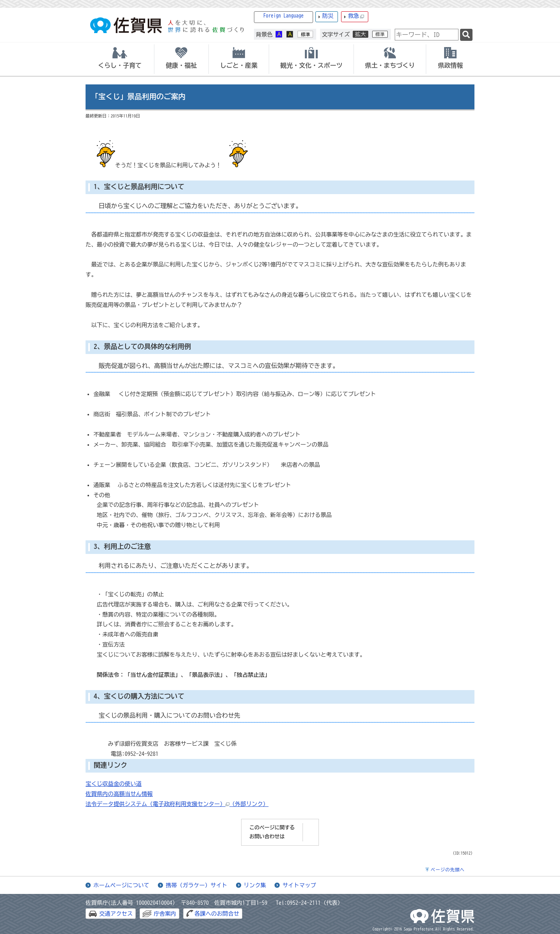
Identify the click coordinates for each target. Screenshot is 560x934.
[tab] (120, 59)
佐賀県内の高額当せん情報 (119, 794)
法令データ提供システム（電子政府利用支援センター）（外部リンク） (177, 804)
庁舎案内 (165, 914)
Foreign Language (283, 16)
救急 (356, 16)
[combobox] (427, 35)
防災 (328, 16)
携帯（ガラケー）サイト (196, 885)
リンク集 (255, 885)
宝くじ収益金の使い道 (114, 784)
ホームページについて (121, 885)
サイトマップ (299, 885)
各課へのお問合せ (217, 914)
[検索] (466, 35)
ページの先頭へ (448, 870)
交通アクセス (116, 914)
